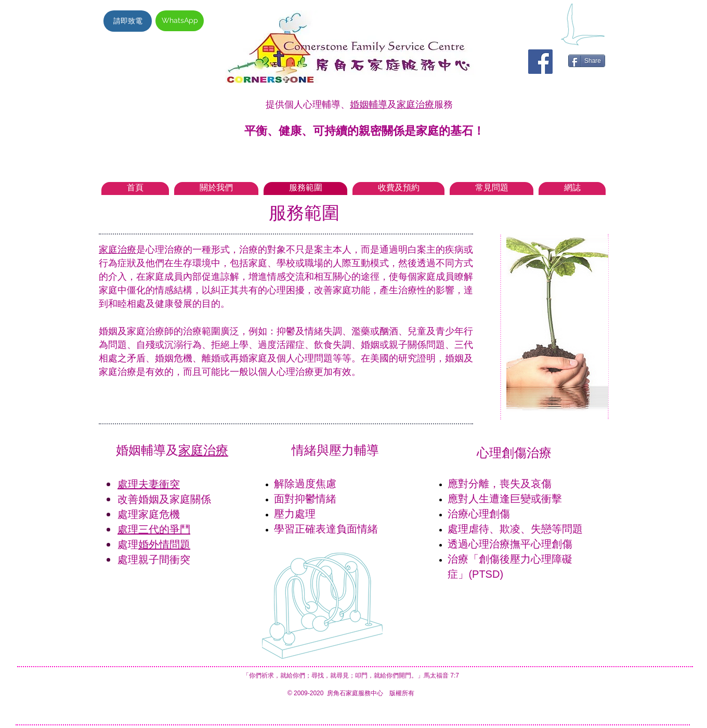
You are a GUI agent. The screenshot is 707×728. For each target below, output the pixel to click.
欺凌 (510, 529)
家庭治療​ (203, 450)
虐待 (479, 529)
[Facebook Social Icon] (540, 62)
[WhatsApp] (180, 21)
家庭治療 (415, 105)
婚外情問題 (164, 544)
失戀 (541, 529)
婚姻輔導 (369, 105)
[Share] (587, 61)
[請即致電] (128, 21)
